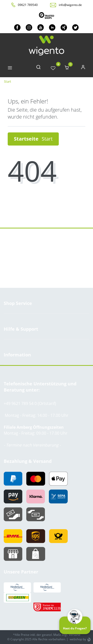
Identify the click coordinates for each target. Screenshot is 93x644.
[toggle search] (38, 68)
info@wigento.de (70, 5)
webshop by (77, 639)
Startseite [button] (33, 139)
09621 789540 (28, 5)
